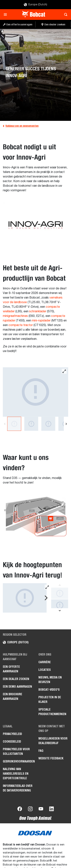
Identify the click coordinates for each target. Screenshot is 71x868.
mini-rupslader (41, 321)
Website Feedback (51, 758)
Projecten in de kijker (50, 700)
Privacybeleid (12, 734)
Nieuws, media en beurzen (50, 680)
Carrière (45, 662)
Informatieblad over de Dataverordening (18, 788)
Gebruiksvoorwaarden (18, 761)
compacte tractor (21, 325)
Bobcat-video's (49, 690)
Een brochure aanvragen (12, 696)
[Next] (66, 424)
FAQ (41, 751)
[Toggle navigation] (6, 15)
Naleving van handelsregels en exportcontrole (16, 774)
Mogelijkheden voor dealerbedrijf (53, 741)
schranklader (38, 312)
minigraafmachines (15, 316)
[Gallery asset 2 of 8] (31, 424)
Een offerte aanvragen (11, 669)
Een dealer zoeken (16, 679)
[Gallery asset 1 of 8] (35, 392)
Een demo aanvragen (17, 687)
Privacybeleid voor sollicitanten (16, 751)
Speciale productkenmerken (52, 712)
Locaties (45, 670)
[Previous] (5, 424)
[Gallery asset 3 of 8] (48, 424)
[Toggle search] (65, 15)
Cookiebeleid (12, 742)
